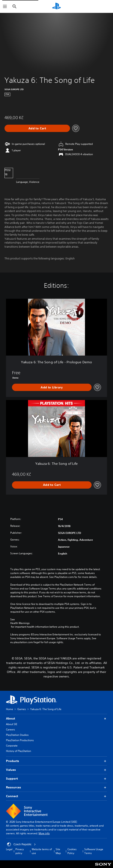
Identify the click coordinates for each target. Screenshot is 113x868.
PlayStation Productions (20, 740)
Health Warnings (20, 623)
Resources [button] (56, 787)
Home (10, 709)
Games (22, 709)
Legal (9, 849)
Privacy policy (20, 851)
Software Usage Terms (94, 851)
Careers (10, 729)
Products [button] (56, 761)
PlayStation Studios (17, 735)
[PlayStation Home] (56, 6)
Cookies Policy (72, 851)
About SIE (12, 724)
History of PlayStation (19, 751)
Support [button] (56, 779)
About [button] (56, 719)
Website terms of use (42, 851)
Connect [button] (56, 796)
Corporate (12, 746)
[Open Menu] (5, 6)
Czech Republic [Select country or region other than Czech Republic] (21, 844)
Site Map (58, 851)
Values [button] (56, 770)
